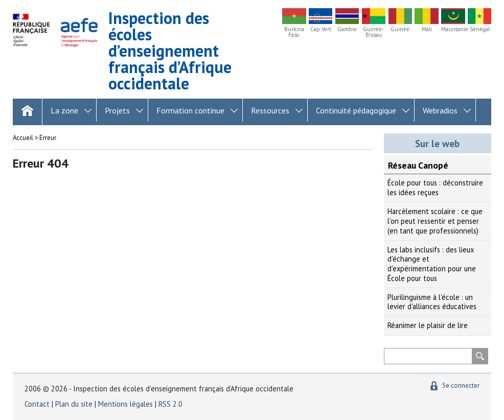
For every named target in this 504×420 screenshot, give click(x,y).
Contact (37, 404)
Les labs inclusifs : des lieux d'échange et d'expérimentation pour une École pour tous (432, 264)
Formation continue (190, 110)
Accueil (23, 138)
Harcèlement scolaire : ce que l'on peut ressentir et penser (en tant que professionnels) (435, 221)
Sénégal (480, 29)
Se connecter (461, 386)
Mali (427, 29)
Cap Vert (321, 29)
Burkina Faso (294, 32)
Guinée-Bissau (373, 32)
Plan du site (75, 404)
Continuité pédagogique (356, 110)
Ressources (270, 110)
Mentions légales (125, 404)
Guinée (400, 29)
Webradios (440, 110)
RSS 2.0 (170, 404)
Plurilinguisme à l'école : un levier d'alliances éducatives (432, 302)
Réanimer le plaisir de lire (428, 325)
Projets (117, 110)
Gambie (347, 29)
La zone (64, 110)
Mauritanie (453, 29)
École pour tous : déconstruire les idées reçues (435, 188)
